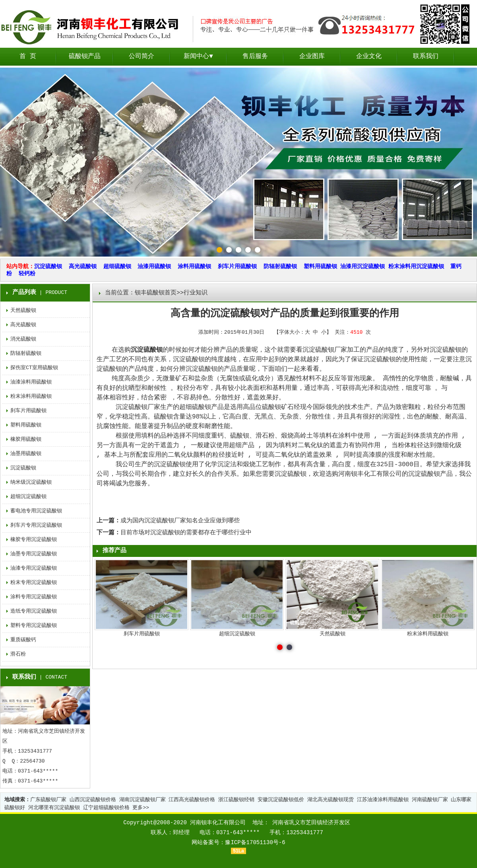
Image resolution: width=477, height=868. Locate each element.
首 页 (28, 56)
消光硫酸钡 (23, 339)
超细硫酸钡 (117, 267)
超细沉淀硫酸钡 (28, 497)
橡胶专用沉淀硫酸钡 (34, 540)
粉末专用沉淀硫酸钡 (34, 583)
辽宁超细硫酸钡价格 (106, 808)
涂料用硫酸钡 (194, 267)
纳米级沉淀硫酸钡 (31, 482)
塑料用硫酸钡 (320, 267)
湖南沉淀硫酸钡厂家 (143, 800)
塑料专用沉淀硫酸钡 (34, 626)
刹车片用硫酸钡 (237, 267)
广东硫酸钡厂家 (48, 800)
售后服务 (255, 56)
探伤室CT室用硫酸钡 (34, 368)
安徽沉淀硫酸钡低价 (281, 800)
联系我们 (426, 56)
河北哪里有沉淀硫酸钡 (54, 808)
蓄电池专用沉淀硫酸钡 (36, 511)
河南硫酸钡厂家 (430, 800)
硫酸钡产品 (85, 56)
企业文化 (369, 56)
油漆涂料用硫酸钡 (31, 382)
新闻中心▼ (198, 56)
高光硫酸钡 (83, 267)
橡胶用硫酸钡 (26, 439)
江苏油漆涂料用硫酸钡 (383, 800)
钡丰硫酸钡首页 (156, 293)
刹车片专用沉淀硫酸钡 (36, 525)
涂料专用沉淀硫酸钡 (34, 597)
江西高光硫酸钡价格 (192, 800)
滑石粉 (18, 654)
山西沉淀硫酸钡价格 (93, 800)
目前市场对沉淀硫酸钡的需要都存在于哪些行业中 (186, 533)
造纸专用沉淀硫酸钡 (34, 611)
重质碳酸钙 (23, 640)
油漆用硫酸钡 (154, 267)
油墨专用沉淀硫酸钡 (34, 554)
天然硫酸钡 (23, 310)
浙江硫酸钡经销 (236, 800)
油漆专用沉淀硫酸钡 (34, 568)
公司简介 (142, 56)
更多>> (141, 808)
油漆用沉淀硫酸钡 (363, 267)
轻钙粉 (27, 274)
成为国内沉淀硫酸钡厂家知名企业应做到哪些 (180, 521)
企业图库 (312, 56)
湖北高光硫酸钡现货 (331, 800)
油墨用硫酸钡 (26, 454)
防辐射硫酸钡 (280, 267)
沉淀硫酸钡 (48, 267)
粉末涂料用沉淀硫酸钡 (416, 267)
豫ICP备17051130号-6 (255, 843)
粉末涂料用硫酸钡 (31, 396)
